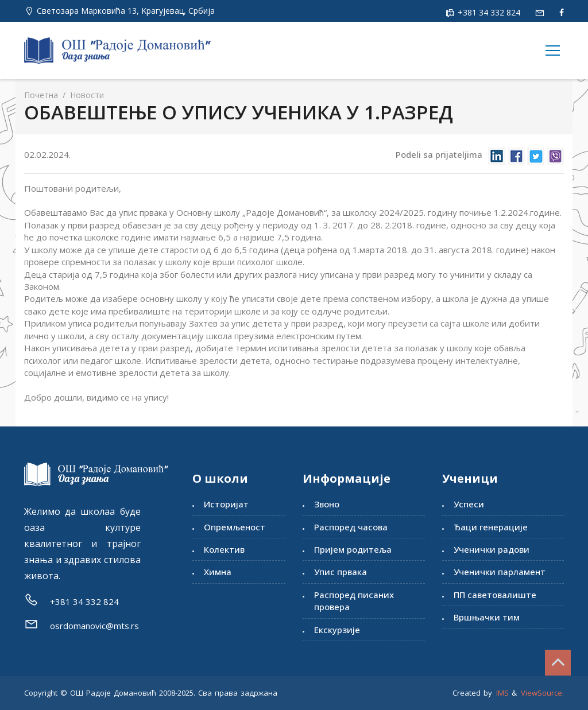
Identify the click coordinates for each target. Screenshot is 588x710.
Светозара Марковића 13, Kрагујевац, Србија (126, 11)
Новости (86, 95)
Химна (218, 572)
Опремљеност (235, 527)
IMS (502, 693)
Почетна (41, 95)
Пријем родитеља (353, 549)
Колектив (224, 549)
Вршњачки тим (487, 617)
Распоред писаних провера (354, 601)
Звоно (327, 504)
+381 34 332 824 (488, 12)
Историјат (226, 504)
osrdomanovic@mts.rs (94, 626)
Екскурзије (337, 630)
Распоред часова (351, 527)
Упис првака (341, 572)
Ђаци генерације (491, 527)
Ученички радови (492, 549)
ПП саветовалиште (495, 595)
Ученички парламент (500, 572)
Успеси (469, 504)
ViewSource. (542, 693)
